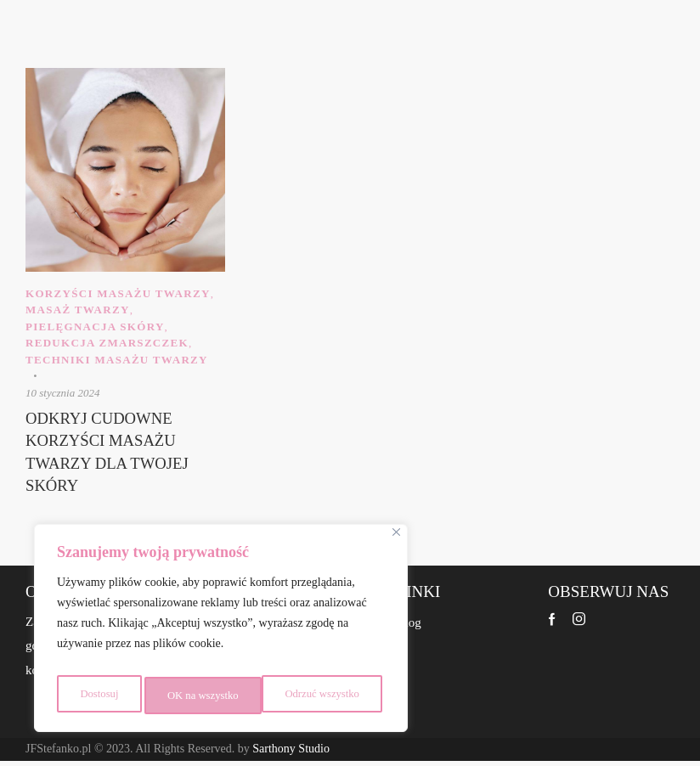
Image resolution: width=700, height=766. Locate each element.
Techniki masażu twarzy (117, 360)
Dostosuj (97, 695)
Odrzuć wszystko (203, 695)
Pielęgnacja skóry (95, 327)
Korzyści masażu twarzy (118, 293)
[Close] (396, 541)
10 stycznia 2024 (62, 393)
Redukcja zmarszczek (107, 343)
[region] (221, 633)
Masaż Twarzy (78, 310)
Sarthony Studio (291, 755)
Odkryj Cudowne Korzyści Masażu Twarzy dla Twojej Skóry (113, 456)
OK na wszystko (327, 695)
